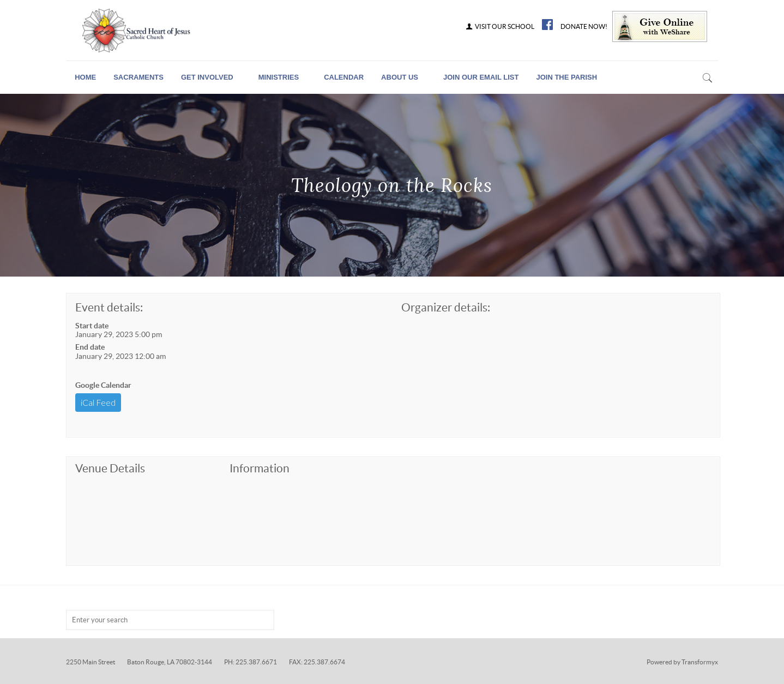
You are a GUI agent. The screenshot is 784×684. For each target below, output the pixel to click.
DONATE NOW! (584, 27)
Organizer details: (446, 307)
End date (90, 347)
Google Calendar (103, 385)
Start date (92, 326)
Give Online (660, 26)
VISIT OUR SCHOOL (499, 27)
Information (260, 468)
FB (547, 25)
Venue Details (110, 468)
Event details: (109, 307)
